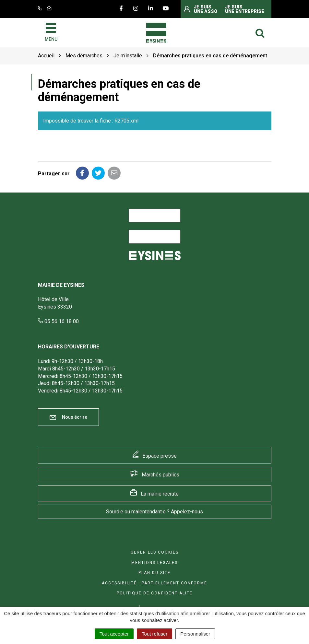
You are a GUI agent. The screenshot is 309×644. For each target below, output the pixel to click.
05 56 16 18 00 (58, 321)
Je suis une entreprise (245, 9)
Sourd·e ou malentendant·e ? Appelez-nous (154, 512)
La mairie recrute (160, 494)
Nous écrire (68, 417)
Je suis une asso (206, 9)
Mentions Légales (154, 563)
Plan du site (154, 573)
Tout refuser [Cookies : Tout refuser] (154, 634)
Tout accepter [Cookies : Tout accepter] (114, 634)
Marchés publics (160, 475)
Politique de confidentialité (155, 593)
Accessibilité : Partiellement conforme (154, 583)
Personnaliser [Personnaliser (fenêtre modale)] (195, 634)
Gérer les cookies (155, 552)
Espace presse (160, 456)
